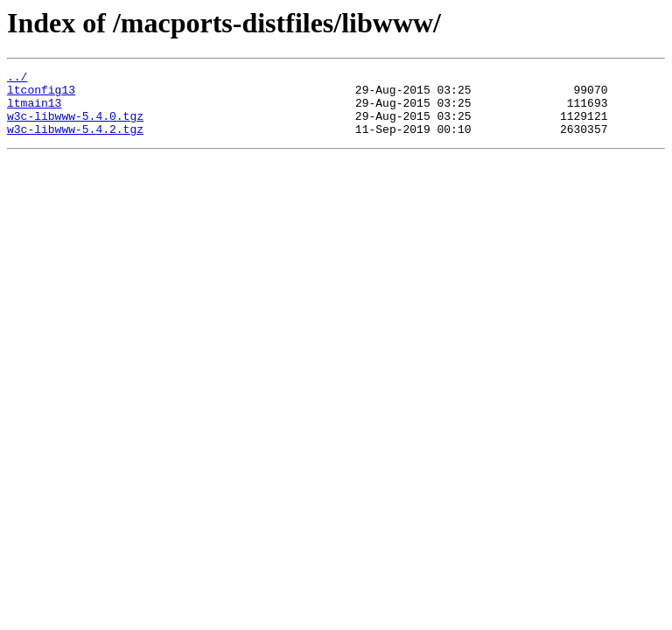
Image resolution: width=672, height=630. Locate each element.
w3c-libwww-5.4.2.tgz (75, 142)
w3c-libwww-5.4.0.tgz (75, 126)
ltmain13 (34, 110)
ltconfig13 (41, 94)
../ (17, 79)
